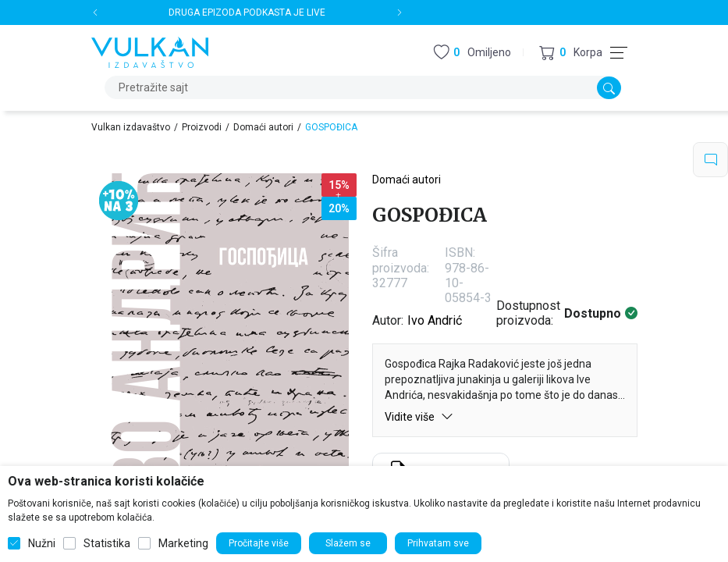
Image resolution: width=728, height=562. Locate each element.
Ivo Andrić (435, 320)
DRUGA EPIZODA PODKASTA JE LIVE (247, 12)
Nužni (42, 543)
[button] (571, 53)
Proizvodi (202, 127)
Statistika (107, 543)
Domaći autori (263, 127)
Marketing (183, 543)
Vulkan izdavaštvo (131, 127)
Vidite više (419, 416)
